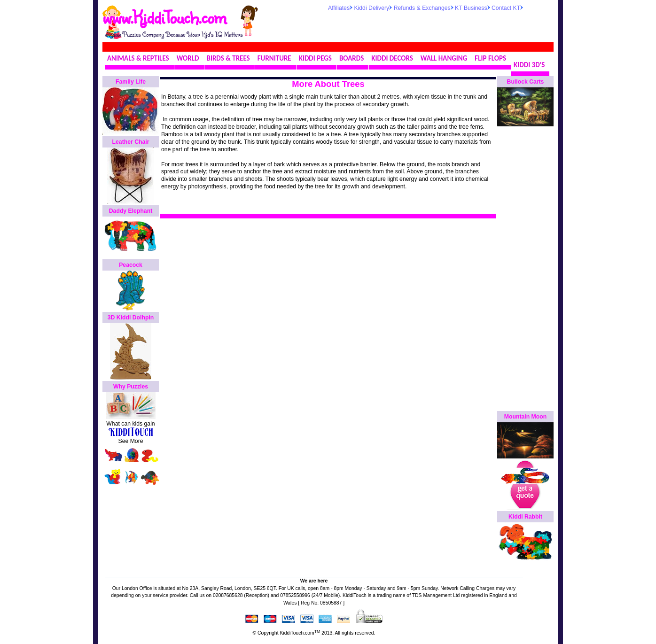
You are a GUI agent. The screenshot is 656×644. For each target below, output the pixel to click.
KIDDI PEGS (315, 58)
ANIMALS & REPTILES (138, 58)
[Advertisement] (438, 25)
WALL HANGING (444, 58)
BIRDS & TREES (228, 58)
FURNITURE (274, 58)
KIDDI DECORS (392, 58)
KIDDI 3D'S (529, 65)
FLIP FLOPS (490, 58)
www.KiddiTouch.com (164, 17)
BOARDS (351, 58)
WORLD (188, 58)
